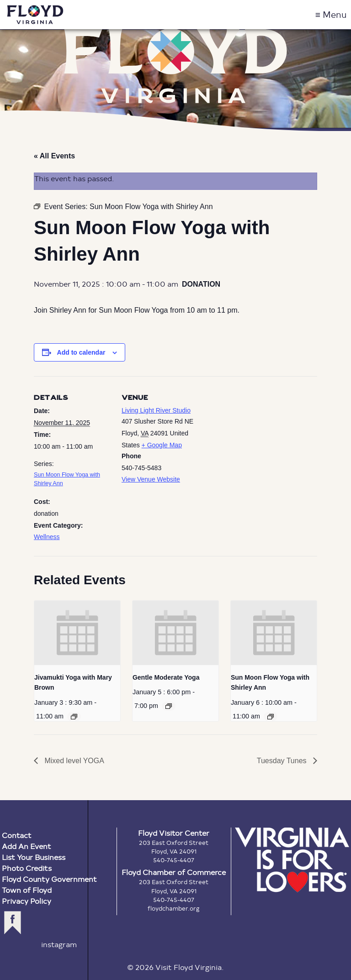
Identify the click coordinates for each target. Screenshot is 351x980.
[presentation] (77, 633)
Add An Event (27, 846)
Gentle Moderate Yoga (166, 677)
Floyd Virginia (175, 66)
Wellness (47, 537)
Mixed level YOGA (73, 761)
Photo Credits (27, 868)
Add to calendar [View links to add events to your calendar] (81, 352)
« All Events (54, 156)
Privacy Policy (27, 901)
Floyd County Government (49, 879)
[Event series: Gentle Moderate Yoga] (169, 706)
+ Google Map (162, 445)
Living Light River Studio (156, 410)
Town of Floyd (27, 890)
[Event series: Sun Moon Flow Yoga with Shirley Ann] (271, 717)
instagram (59, 944)
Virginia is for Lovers (292, 860)
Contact (17, 835)
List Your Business (34, 857)
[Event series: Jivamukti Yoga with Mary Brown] (74, 717)
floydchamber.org (174, 908)
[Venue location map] (258, 439)
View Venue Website (151, 479)
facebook (13, 923)
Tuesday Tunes (283, 761)
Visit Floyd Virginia (35, 15)
